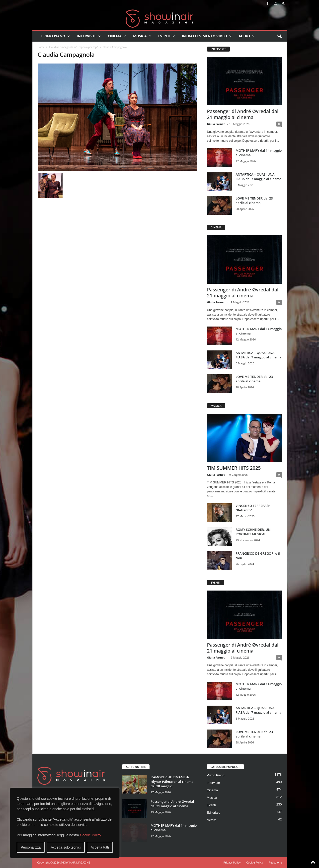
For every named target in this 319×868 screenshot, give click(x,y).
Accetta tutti (100, 847)
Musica (142, 36)
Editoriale (214, 813)
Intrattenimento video (207, 36)
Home (41, 47)
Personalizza (31, 847)
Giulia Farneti (216, 124)
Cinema (117, 36)
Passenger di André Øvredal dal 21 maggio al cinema (243, 114)
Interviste (89, 36)
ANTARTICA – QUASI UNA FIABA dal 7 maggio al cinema (259, 177)
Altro (246, 36)
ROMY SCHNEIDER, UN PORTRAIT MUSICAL (253, 532)
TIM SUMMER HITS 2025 (234, 468)
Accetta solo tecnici (66, 847)
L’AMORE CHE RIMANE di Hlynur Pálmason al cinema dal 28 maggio (172, 782)
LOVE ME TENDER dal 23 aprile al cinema (254, 200)
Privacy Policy (232, 862)
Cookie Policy (90, 835)
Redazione (275, 862)
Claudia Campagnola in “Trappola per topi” (74, 47)
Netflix (211, 820)
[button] (279, 36)
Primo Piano (56, 36)
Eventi (167, 36)
